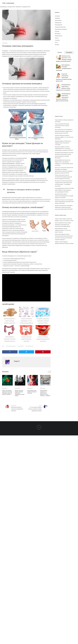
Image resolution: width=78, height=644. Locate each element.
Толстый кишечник (30, 346)
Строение (57, 40)
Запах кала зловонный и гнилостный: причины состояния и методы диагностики (64, 77)
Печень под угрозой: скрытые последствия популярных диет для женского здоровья (7, 392)
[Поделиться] (10, 352)
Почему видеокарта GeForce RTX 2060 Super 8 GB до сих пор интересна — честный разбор (64, 190)
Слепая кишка (21, 346)
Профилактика (59, 36)
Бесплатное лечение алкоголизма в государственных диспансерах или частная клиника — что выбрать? (64, 183)
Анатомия (57, 16)
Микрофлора (58, 23)
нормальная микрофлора (8, 163)
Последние (69, 52)
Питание (57, 31)
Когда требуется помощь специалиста (64, 120)
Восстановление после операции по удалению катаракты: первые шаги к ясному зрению (64, 131)
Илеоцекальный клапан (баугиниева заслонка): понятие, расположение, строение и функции (64, 238)
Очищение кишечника (60, 27)
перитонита (5, 247)
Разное (57, 38)
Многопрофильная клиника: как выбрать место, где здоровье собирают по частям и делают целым (64, 162)
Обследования (59, 25)
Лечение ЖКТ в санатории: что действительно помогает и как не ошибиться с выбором (45, 393)
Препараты (58, 34)
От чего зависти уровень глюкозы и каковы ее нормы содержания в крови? (35, 408)
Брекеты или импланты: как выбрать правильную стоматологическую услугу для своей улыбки (64, 207)
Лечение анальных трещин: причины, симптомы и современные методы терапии (20, 393)
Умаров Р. (17, 361)
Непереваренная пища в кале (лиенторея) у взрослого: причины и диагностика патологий (63, 97)
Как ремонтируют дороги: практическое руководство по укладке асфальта (64, 196)
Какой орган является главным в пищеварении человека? (18, 408)
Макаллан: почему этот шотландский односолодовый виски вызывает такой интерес (64, 202)
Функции (57, 45)
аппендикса (40, 51)
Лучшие (60, 52)
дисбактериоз (12, 184)
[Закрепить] (43, 352)
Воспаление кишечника (11, 346)
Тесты (56, 42)
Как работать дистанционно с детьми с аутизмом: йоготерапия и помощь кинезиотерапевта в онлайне (64, 154)
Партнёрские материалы (61, 29)
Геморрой (57, 18)
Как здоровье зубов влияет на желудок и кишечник (32, 392)
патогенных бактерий (30, 213)
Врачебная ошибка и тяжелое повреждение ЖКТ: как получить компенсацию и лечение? (63, 149)
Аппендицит (5, 51)
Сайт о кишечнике (8, 3)
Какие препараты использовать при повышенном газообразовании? (63, 225)
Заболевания (5, 43)
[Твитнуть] (26, 352)
